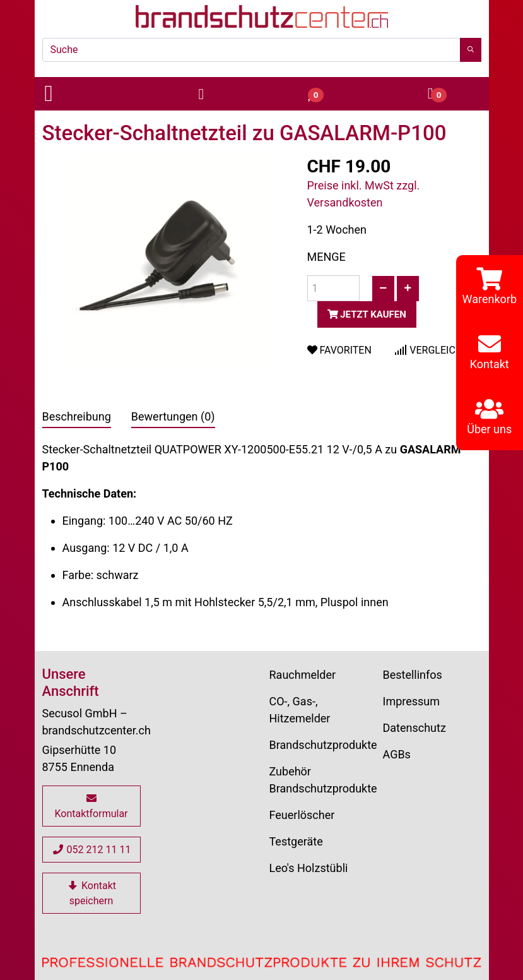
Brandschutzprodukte (323, 745)
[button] (91, 94)
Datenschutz (414, 728)
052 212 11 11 (91, 850)
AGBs (397, 754)
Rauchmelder (303, 675)
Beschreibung (77, 416)
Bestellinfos (413, 675)
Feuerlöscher (302, 815)
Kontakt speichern (91, 893)
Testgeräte (296, 841)
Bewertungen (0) (173, 416)
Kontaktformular (91, 806)
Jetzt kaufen (367, 314)
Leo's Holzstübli (309, 868)
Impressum (412, 701)
